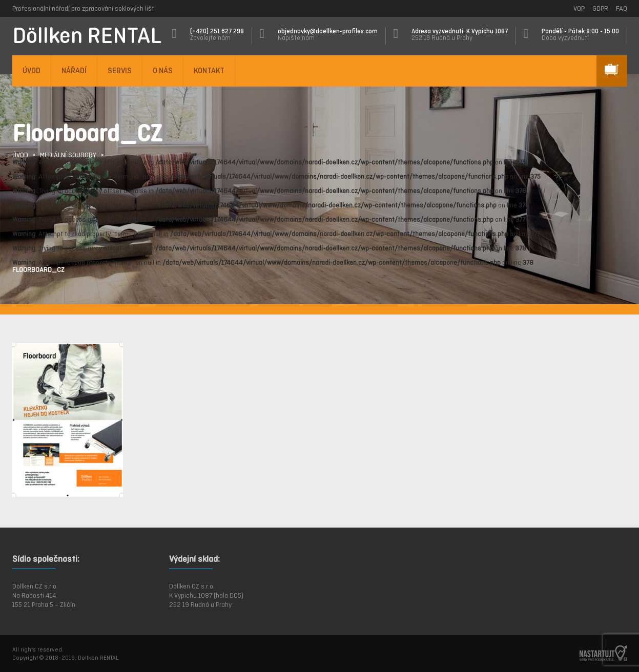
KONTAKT (209, 70)
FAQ (622, 8)
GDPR (600, 8)
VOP (579, 8)
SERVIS (120, 70)
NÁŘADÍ (74, 70)
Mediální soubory (68, 155)
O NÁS (163, 70)
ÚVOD (32, 70)
